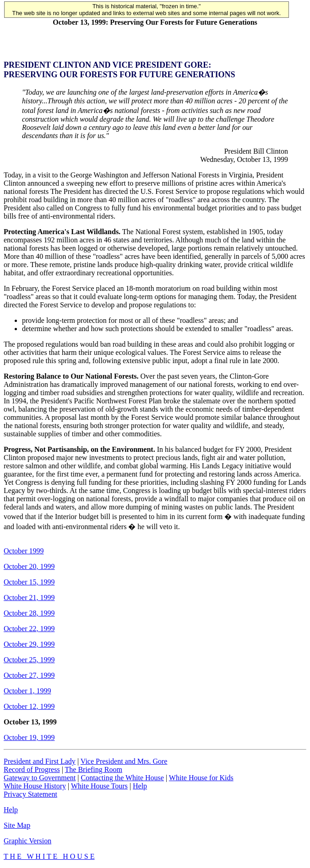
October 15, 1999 (29, 582)
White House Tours (99, 786)
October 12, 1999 (29, 706)
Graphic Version (27, 841)
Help (140, 786)
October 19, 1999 (29, 737)
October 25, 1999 (29, 660)
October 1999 (24, 551)
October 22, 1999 (29, 629)
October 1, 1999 (27, 691)
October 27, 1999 (29, 675)
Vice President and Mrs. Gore (124, 761)
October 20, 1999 (29, 566)
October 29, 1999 (29, 644)
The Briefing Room (94, 769)
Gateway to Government (40, 778)
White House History (35, 786)
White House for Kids (201, 778)
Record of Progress (32, 769)
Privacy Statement (30, 794)
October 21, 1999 (29, 597)
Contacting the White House (122, 778)
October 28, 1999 (29, 613)
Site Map (17, 825)
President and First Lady (40, 761)
